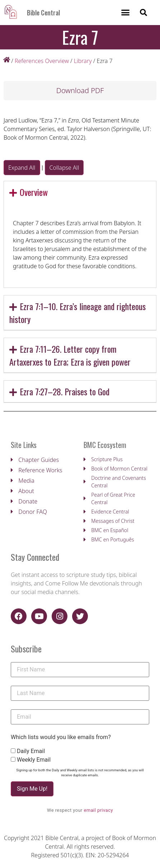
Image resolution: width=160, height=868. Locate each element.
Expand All (22, 168)
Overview (34, 192)
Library (83, 61)
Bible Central (43, 13)
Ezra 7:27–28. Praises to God (65, 391)
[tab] (80, 192)
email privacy (98, 810)
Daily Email (31, 751)
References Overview (42, 61)
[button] (125, 13)
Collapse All (64, 168)
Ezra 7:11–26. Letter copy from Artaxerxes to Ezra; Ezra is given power (70, 355)
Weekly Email (34, 760)
